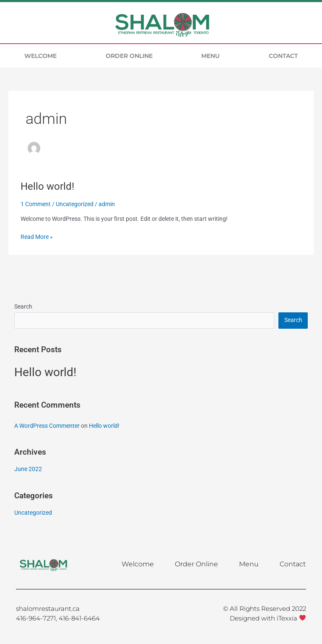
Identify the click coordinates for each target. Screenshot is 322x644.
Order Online (129, 56)
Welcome (40, 56)
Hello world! (47, 186)
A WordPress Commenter (47, 426)
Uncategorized (75, 204)
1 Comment (36, 204)
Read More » (37, 236)
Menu (210, 56)
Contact (283, 56)
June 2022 (28, 469)
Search (23, 306)
